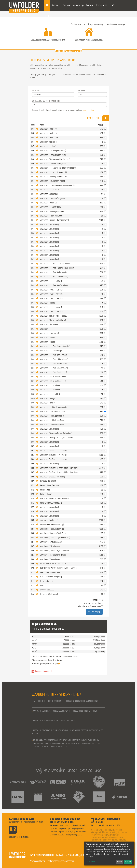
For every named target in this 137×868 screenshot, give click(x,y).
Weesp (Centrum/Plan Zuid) (50, 572)
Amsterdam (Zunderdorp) (49, 194)
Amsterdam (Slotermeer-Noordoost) (53, 316)
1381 (33, 572)
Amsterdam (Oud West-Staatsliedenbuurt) (56, 264)
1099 (33, 442)
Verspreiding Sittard (98, 830)
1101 (32, 446)
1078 (33, 377)
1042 (33, 238)
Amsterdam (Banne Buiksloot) (51, 216)
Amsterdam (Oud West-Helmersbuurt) (54, 277)
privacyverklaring (90, 110)
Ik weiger (120, 862)
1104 (33, 459)
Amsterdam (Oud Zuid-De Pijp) (51, 351)
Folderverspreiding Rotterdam (114, 832)
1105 (33, 464)
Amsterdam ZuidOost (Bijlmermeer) (53, 451)
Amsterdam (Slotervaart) (49, 324)
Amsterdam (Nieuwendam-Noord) (53, 181)
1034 (33, 216)
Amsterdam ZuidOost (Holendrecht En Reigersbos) (59, 468)
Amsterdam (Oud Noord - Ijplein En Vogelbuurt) (58, 168)
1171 (32, 525)
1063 (33, 316)
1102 (33, 451)
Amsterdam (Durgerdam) (49, 190)
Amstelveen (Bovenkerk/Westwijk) (53, 555)
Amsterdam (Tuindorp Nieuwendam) (54, 177)
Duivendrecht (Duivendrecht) (51, 503)
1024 (33, 181)
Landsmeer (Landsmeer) (49, 520)
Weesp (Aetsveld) (46, 581)
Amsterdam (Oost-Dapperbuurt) (52, 416)
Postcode (81, 91)
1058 (33, 294)
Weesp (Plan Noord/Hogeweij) (51, 577)
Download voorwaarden (44, 671)
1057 (33, 290)
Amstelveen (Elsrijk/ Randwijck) (52, 529)
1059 (33, 298)
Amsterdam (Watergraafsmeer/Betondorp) (56, 433)
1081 (33, 385)
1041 (33, 233)
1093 (33, 416)
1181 (32, 529)
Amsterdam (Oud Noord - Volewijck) (53, 172)
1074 (33, 359)
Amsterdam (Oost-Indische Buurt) (52, 420)
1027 (33, 194)
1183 (33, 538)
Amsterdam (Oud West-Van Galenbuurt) (54, 285)
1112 (32, 490)
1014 (33, 142)
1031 (33, 203)
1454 (33, 594)
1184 (33, 542)
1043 (33, 242)
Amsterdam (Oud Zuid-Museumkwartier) (55, 346)
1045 (33, 251)
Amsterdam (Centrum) (48, 129)
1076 (33, 368)
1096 (33, 429)
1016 (33, 151)
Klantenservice (78, 24)
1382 (33, 577)
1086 (33, 398)
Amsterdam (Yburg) (47, 398)
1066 (33, 329)
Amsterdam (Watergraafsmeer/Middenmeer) (57, 438)
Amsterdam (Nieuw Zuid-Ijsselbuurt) (53, 377)
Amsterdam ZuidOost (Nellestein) (52, 477)
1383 (33, 581)
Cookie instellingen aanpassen (61, 861)
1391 (33, 590)
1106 (33, 468)
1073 (33, 355)
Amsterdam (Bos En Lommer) (51, 281)
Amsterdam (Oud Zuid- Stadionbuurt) (54, 368)
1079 (33, 381)
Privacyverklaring (37, 861)
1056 (33, 285)
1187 (33, 555)
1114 (32, 498)
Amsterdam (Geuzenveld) (49, 333)
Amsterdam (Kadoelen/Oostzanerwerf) (54, 220)
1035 (33, 220)
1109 (33, 481)
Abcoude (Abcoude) (47, 590)
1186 (33, 551)
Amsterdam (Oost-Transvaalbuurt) (53, 412)
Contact (49, 16)
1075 (33, 364)
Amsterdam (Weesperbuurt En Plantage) (55, 159)
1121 (32, 520)
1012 (33, 133)
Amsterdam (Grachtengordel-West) (53, 151)
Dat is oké (128, 862)
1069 (33, 342)
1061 (33, 307)
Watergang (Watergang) (49, 594)
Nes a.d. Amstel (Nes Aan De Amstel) (53, 564)
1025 (33, 185)
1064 (33, 320)
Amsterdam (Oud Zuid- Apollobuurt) (53, 372)
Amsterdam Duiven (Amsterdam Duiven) (55, 498)
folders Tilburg (104, 840)
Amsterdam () (45, 329)
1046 (33, 255)
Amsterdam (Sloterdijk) (49, 142)
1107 (33, 472)
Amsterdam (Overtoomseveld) (51, 290)
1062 (33, 311)
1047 (33, 259)
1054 (33, 277)
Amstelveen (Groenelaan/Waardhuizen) (55, 551)
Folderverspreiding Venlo (100, 837)
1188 (33, 559)
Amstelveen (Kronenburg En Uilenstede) (55, 538)
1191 (32, 568)
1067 (33, 333)
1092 (33, 412)
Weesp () (43, 585)
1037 (33, 229)
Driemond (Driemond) (48, 481)
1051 (33, 264)
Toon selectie (98, 118)
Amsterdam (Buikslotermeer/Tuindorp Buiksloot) (58, 185)
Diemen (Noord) (46, 494)
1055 (33, 281)
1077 (33, 372)
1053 (33, 272)
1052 (33, 268)
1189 (33, 564)
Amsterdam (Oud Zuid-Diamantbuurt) (54, 355)
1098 (33, 438)
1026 (33, 190)
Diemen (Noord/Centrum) (50, 485)
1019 (33, 164)
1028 (33, 198)
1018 (33, 159)
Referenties (102, 5)
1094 (33, 420)
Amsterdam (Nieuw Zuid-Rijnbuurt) (53, 381)
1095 (33, 425)
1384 (33, 585)
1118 (32, 511)
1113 (32, 494)
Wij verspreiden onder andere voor (68, 770)
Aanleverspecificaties (83, 5)
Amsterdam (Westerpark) (49, 138)
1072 (33, 351)
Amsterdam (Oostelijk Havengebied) (53, 164)
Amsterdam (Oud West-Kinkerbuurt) (53, 272)
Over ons (55, 5)
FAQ (112, 5)
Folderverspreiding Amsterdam (105, 835)
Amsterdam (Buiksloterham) (51, 207)
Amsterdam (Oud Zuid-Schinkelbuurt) (54, 359)
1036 (33, 225)
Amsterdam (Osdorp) (48, 303)
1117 (32, 507)
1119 (32, 516)
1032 (33, 207)
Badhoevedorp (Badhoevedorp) (52, 525)
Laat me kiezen (90, 862)
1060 (33, 303)
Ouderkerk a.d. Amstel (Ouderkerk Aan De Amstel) (58, 568)
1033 (33, 211)
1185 (33, 546)
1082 (33, 390)
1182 (33, 533)
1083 (33, 394)
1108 (33, 477)
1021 (33, 168)
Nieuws (66, 5)
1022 (33, 172)
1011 (32, 129)
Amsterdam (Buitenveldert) (50, 385)
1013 (33, 138)
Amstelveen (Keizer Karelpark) (51, 546)
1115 (32, 503)
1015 (33, 146)
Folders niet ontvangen (116, 24)
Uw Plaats (36, 91)
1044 (33, 246)
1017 (33, 155)
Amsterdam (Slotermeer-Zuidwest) (53, 320)
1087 (33, 403)
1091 (33, 407)
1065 (33, 324)
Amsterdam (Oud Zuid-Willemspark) (53, 364)
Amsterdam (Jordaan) (48, 146)
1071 (33, 346)
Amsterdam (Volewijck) (49, 203)
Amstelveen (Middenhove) (50, 559)
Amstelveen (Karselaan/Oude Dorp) (53, 533)
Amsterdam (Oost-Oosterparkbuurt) (53, 407)
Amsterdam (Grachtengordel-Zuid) (53, 155)
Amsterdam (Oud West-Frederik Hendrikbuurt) (57, 268)
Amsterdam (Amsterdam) (49, 225)
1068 (33, 338)
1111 (32, 485)
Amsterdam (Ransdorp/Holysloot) (53, 198)
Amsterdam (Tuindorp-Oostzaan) (52, 211)
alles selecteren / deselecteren (89, 606)
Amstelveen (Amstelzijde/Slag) (51, 542)
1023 (33, 177)
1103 (33, 455)
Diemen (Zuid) (45, 490)
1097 (33, 433)
